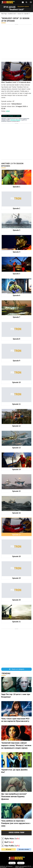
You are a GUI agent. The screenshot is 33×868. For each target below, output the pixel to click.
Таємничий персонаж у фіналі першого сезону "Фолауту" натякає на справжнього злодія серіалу (16, 745)
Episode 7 (17, 317)
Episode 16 (16, 513)
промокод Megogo (16, 120)
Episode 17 (27, 14)
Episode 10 (16, 382)
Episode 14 (16, 469)
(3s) (12, 846)
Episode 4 (17, 252)
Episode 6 (17, 295)
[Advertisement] (16, 42)
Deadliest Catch (12, 14)
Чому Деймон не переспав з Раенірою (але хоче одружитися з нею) (16, 823)
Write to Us (21, 863)
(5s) (12, 839)
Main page (4, 14)
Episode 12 (16, 426)
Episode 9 (17, 361)
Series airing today (17, 832)
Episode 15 (16, 491)
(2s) (9, 842)
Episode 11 (16, 404)
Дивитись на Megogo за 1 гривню (11, 116)
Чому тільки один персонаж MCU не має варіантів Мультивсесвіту (15, 720)
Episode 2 (17, 208)
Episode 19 (16, 578)
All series (9, 849)
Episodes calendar (24, 849)
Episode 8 (17, 339)
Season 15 (20, 14)
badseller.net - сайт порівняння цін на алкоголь (6, 867)
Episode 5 (17, 274)
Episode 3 (17, 230)
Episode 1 (17, 187)
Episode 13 (16, 448)
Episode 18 (16, 556)
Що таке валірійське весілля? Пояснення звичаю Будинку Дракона (14, 796)
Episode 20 (16, 600)
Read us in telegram (16, 669)
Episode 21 (16, 622)
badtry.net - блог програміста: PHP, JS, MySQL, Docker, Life (23, 867)
